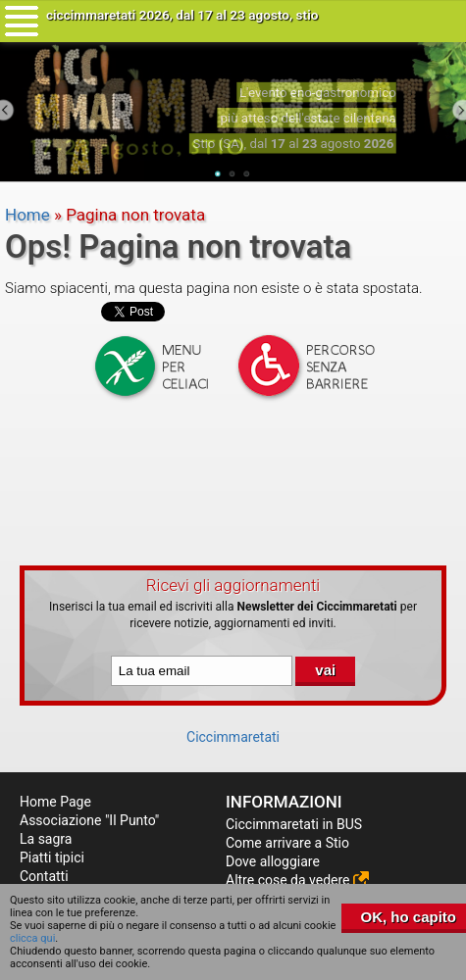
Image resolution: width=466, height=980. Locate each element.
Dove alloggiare (273, 861)
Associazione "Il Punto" (89, 820)
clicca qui (32, 938)
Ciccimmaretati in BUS (294, 824)
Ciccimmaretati (233, 737)
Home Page (55, 802)
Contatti (44, 876)
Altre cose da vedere (297, 880)
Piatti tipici (52, 857)
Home (27, 215)
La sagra (46, 839)
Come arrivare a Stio (287, 843)
